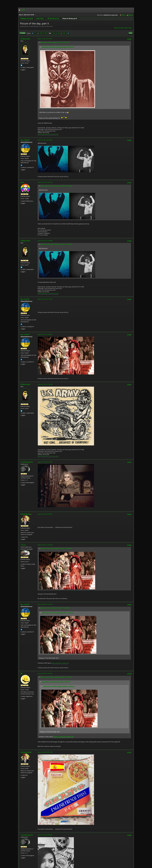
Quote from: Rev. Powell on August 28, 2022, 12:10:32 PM (56, 677)
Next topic (128, 28)
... (38, 33)
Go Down (22, 33)
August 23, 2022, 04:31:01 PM (45, 39)
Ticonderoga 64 (27, 462)
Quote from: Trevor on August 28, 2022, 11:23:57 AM (55, 608)
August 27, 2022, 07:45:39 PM (45, 514)
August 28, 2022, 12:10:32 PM (45, 604)
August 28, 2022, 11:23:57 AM (45, 545)
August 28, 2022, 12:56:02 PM (45, 674)
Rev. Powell (25, 140)
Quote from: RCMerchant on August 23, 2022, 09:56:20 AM (57, 47)
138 (41, 33)
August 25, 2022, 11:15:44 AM (45, 241)
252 (64, 33)
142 (58, 33)
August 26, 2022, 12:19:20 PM (45, 384)
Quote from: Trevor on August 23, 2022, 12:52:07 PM (55, 42)
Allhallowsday (26, 514)
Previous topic (119, 28)
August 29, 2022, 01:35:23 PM (45, 752)
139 (45, 33)
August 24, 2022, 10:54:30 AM (45, 140)
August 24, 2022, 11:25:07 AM (45, 182)
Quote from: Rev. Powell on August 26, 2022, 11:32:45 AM (56, 549)
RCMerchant (25, 39)
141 (54, 33)
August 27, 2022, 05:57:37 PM (45, 462)
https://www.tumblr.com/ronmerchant (48, 134)
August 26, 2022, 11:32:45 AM (45, 334)
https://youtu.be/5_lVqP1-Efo (60, 663)
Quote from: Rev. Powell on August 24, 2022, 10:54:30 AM (56, 186)
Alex (22, 182)
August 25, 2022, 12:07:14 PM (45, 299)
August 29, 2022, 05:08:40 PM (45, 835)
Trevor (23, 545)
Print (131, 33)
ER (22, 674)
